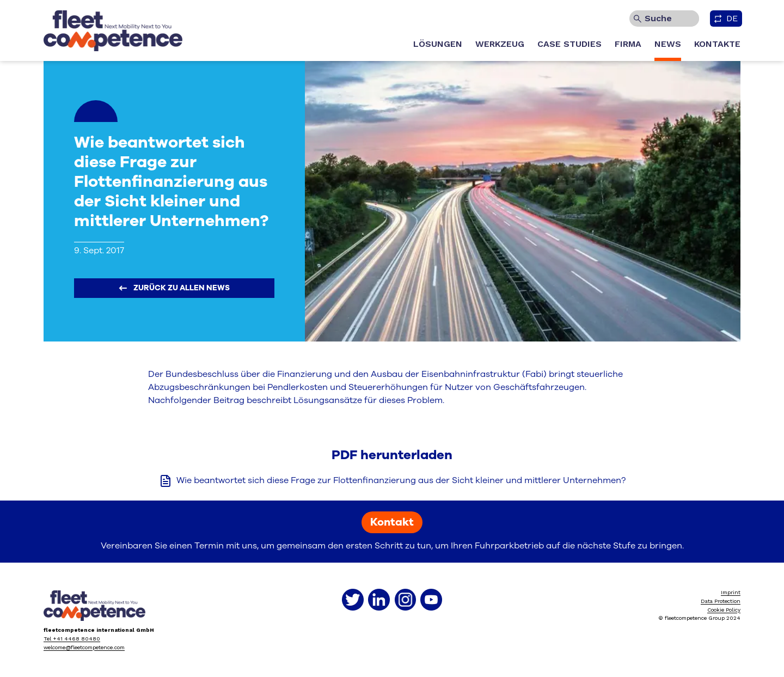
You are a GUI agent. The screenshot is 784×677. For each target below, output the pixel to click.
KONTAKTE (717, 44)
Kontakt (392, 522)
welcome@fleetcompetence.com (84, 647)
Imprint (731, 592)
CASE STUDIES (569, 44)
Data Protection (721, 601)
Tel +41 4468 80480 (72, 639)
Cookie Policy (724, 610)
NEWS (668, 44)
